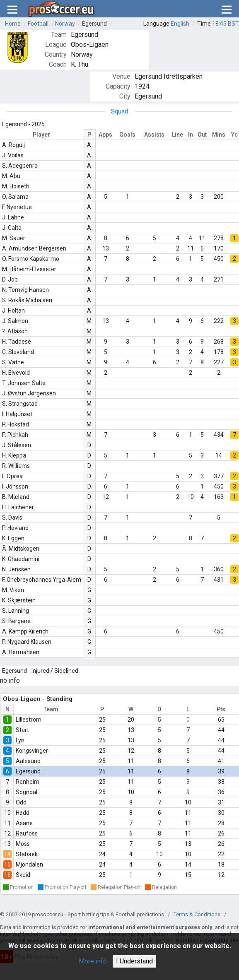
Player (41, 135)
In (191, 135)
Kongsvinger (32, 751)
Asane (24, 823)
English (180, 24)
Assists (154, 135)
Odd (21, 802)
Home (13, 24)
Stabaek (27, 854)
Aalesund (28, 761)
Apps (105, 135)
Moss (23, 844)
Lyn (20, 740)
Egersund (94, 24)
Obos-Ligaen (90, 45)
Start (22, 730)
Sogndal (27, 792)
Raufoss (27, 833)
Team (51, 709)
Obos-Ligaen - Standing (38, 699)
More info (93, 961)
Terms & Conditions (197, 914)
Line (177, 135)
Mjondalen (29, 864)
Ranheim (28, 782)
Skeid (23, 875)
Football (38, 24)
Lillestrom (29, 720)
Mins (219, 135)
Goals (127, 135)
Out (202, 135)
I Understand (134, 961)
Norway (65, 24)
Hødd (23, 813)
